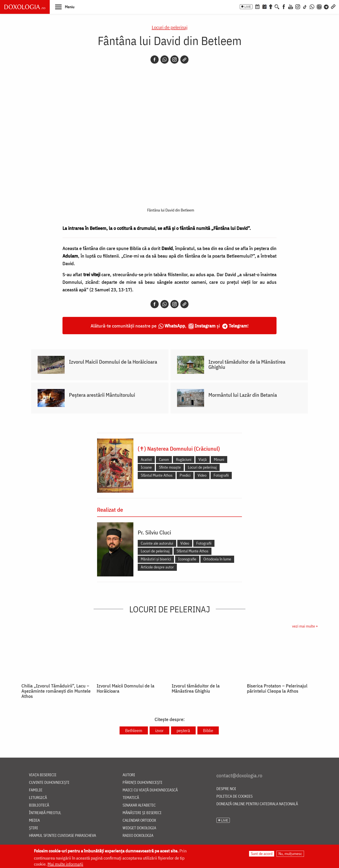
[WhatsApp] (312, 6)
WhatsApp (175, 326)
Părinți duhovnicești (142, 783)
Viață (203, 459)
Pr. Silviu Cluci (154, 532)
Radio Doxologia (138, 836)
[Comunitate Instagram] (319, 6)
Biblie (208, 730)
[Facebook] (284, 6)
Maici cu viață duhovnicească (150, 790)
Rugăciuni (184, 459)
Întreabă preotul (45, 813)
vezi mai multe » (305, 626)
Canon (164, 459)
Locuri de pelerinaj (170, 27)
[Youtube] (291, 6)
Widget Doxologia (139, 828)
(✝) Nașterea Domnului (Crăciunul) (179, 449)
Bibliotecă (39, 805)
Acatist (146, 459)
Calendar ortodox (139, 820)
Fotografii (221, 475)
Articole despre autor (157, 567)
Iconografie (187, 559)
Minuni (219, 459)
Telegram (238, 326)
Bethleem (134, 730)
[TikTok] (305, 6)
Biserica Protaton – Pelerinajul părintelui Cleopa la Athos (277, 688)
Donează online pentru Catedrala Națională (257, 804)
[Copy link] (184, 60)
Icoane (146, 467)
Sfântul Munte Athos (157, 475)
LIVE (248, 7)
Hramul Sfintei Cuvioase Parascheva (62, 836)
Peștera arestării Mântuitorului (102, 395)
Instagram (205, 326)
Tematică (131, 798)
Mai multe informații (65, 864)
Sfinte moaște (170, 467)
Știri (34, 828)
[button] (65, 7)
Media (34, 820)
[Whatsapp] (165, 60)
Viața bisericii (43, 775)
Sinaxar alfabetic (139, 805)
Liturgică (38, 798)
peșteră (183, 730)
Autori (129, 775)
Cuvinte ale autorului (157, 543)
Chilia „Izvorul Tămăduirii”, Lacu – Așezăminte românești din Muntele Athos (56, 691)
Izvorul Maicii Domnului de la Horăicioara (113, 362)
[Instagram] (298, 6)
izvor (159, 730)
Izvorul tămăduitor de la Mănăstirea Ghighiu (247, 364)
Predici (185, 475)
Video (202, 475)
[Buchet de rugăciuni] (271, 6)
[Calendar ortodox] (257, 6)
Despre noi (226, 789)
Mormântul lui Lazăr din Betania (243, 395)
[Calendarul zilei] (264, 6)
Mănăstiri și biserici (156, 559)
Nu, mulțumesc (290, 854)
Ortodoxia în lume (217, 559)
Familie (36, 790)
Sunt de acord (262, 854)
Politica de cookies (234, 796)
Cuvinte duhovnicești (49, 783)
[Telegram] (326, 6)
